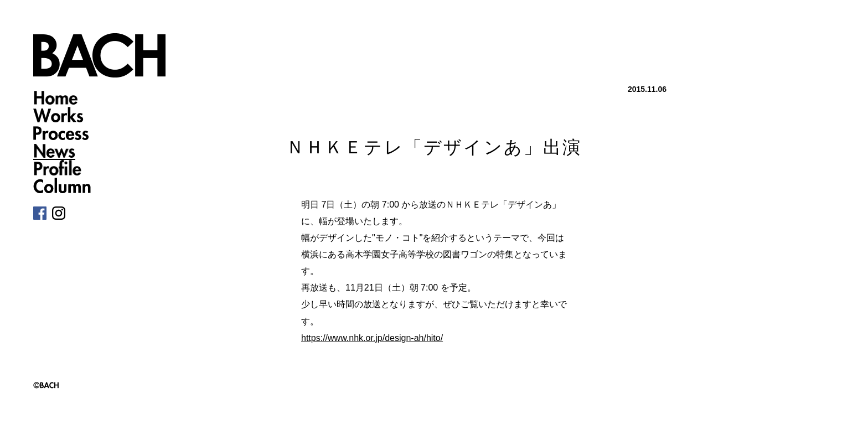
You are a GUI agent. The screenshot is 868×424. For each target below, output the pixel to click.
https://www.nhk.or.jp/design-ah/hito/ (372, 338)
